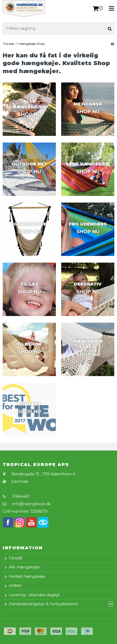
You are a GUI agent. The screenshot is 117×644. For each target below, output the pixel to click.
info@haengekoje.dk (31, 504)
